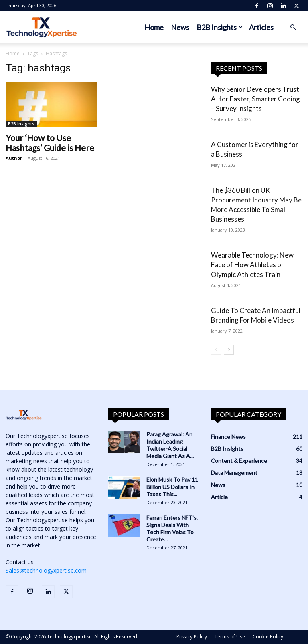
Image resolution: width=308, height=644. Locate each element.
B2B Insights (220, 27)
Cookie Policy (268, 637)
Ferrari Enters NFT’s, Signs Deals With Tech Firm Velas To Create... (172, 528)
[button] (293, 27)
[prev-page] (216, 350)
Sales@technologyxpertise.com (46, 570)
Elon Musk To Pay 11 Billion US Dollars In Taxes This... (172, 487)
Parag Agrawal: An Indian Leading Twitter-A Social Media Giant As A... (170, 445)
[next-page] (229, 350)
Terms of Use (230, 637)
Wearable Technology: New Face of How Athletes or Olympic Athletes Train (252, 265)
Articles (261, 27)
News (180, 27)
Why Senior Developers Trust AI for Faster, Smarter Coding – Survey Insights (255, 99)
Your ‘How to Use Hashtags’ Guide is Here (50, 143)
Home (154, 27)
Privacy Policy (192, 637)
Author (14, 158)
